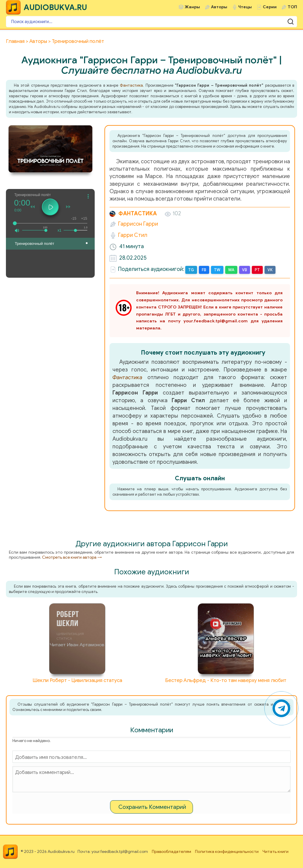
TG (191, 270)
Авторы (219, 7)
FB (204, 270)
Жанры (192, 7)
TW (217, 270)
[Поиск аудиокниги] (151, 22)
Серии (270, 7)
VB (245, 270)
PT (257, 270)
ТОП (292, 7)
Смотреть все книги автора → (72, 557)
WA (231, 270)
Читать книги (275, 852)
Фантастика (131, 85)
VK (270, 270)
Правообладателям (171, 852)
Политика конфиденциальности (227, 852)
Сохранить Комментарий (152, 807)
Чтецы (245, 7)
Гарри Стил (133, 235)
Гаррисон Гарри (138, 224)
